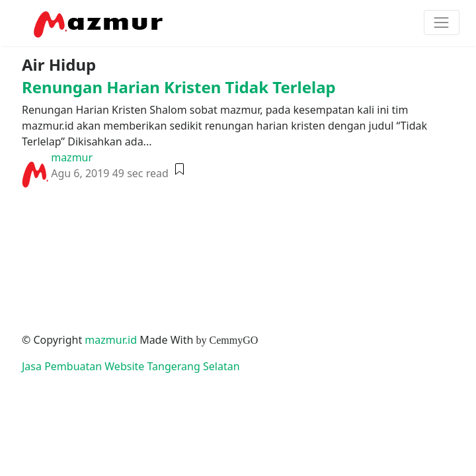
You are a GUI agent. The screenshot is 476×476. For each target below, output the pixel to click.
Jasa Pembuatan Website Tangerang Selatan (131, 366)
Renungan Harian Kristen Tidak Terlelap (179, 87)
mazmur (72, 157)
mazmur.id (111, 340)
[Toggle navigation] (442, 22)
